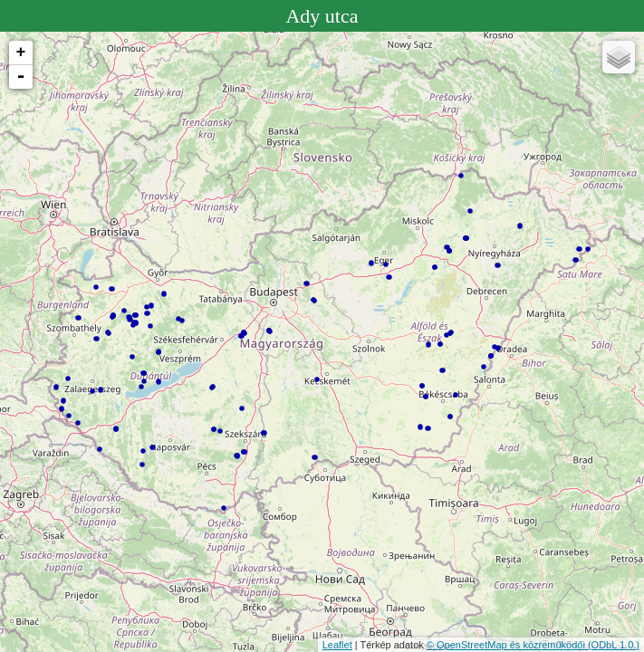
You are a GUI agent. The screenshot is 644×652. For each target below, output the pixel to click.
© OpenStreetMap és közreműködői (507, 645)
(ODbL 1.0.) (614, 645)
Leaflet (337, 645)
